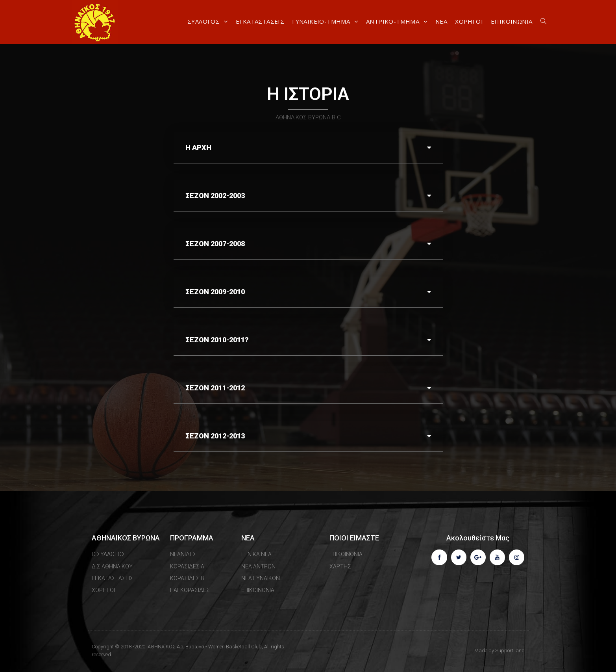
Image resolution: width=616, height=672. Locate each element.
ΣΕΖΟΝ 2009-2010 (215, 292)
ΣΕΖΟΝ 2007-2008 (215, 244)
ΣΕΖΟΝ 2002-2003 (215, 196)
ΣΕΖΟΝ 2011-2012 (215, 388)
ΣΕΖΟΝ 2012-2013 (215, 436)
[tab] (308, 148)
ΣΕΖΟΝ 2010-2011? (217, 340)
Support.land (510, 651)
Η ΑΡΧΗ (198, 148)
